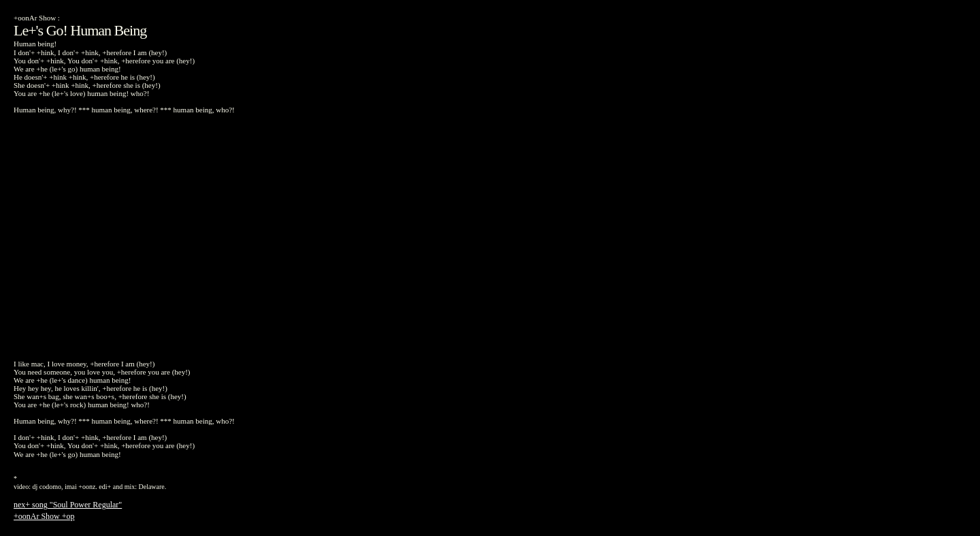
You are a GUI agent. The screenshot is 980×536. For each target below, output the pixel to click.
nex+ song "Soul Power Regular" (68, 505)
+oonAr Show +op (44, 516)
